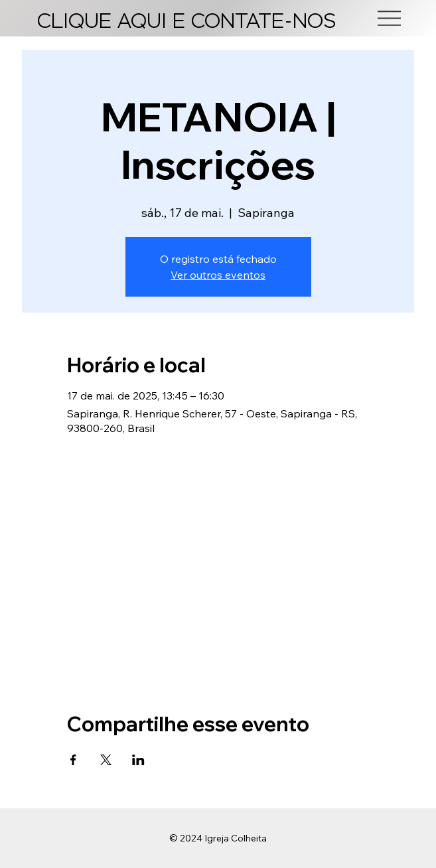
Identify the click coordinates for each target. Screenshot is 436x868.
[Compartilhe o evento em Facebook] (73, 760)
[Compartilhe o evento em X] (106, 760)
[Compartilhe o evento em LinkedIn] (138, 760)
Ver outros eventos (218, 275)
